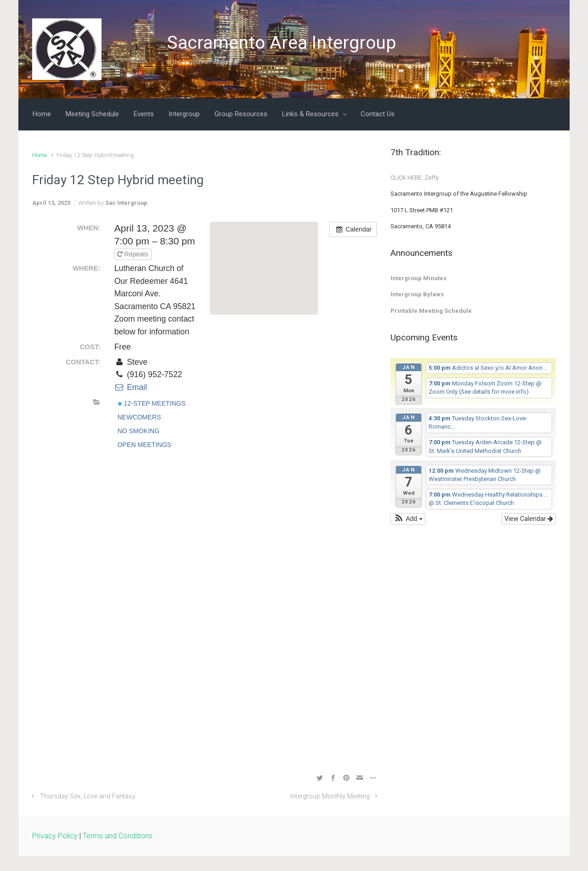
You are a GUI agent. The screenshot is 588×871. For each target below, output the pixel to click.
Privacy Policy (55, 836)
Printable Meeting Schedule (431, 311)
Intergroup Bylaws (417, 294)
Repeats (134, 254)
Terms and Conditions (118, 836)
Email (131, 387)
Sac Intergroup (126, 203)
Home (40, 155)
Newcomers (139, 417)
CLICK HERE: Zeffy (415, 178)
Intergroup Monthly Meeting (330, 796)
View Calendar (529, 519)
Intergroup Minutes (418, 278)
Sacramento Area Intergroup (281, 43)
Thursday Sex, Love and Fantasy (88, 796)
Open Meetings (144, 445)
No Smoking (139, 431)
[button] (408, 519)
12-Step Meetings (152, 403)
